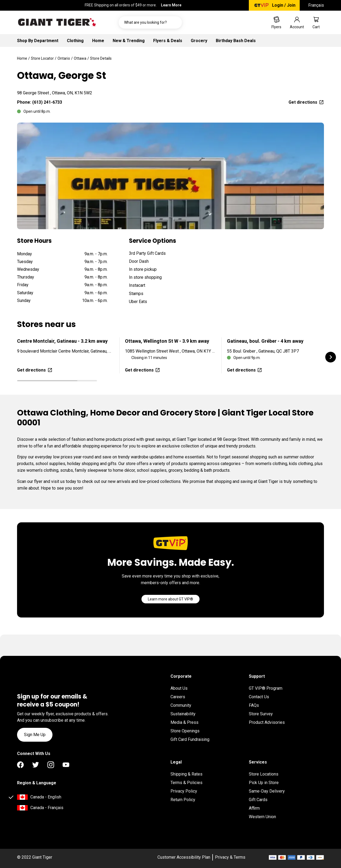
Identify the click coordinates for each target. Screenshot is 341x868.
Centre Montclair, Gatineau (62, 341)
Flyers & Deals (168, 41)
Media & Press (184, 722)
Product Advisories (267, 722)
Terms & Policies (186, 783)
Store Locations (264, 774)
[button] (331, 357)
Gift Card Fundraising (190, 739)
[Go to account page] (297, 22)
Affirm (254, 808)
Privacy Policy (184, 791)
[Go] (170, 599)
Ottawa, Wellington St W (167, 341)
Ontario (64, 58)
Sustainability (183, 714)
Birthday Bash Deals (236, 41)
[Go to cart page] (316, 22)
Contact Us (259, 697)
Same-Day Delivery (267, 791)
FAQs (254, 705)
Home (98, 41)
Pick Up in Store (264, 783)
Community (181, 705)
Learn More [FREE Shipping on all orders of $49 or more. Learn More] (171, 5)
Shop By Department (38, 41)
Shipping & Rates (186, 774)
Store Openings (185, 731)
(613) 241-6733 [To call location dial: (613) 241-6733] (47, 102)
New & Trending (129, 41)
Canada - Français (47, 808)
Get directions (306, 102)
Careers (178, 697)
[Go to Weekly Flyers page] (276, 22)
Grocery (199, 41)
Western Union (262, 817)
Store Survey (261, 714)
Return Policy (183, 800)
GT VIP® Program (266, 688)
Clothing (75, 41)
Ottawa (80, 58)
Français (316, 5)
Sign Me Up (35, 735)
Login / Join (284, 5)
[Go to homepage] (57, 22)
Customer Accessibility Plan (184, 857)
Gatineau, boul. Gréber (265, 341)
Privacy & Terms (230, 857)
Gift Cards (258, 800)
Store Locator (42, 58)
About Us (179, 688)
